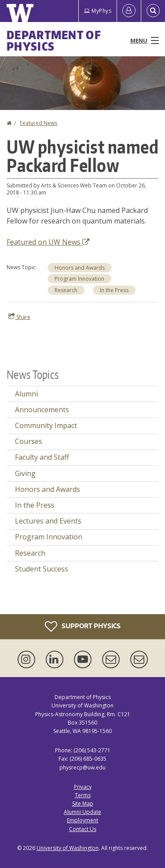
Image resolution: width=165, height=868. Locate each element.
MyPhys (98, 11)
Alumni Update (82, 812)
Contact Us (83, 829)
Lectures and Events (48, 521)
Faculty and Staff (42, 457)
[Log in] (129, 11)
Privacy (83, 787)
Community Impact (46, 425)
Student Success (42, 569)
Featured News (38, 123)
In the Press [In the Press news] (114, 290)
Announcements (42, 410)
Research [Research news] (66, 290)
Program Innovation (79, 279)
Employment (82, 820)
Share (19, 317)
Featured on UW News (48, 242)
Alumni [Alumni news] (26, 394)
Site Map (83, 804)
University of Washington (68, 848)
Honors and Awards (80, 268)
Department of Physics (54, 40)
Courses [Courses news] (29, 441)
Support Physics (83, 626)
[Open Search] (153, 11)
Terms (83, 795)
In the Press (35, 505)
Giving (25, 473)
